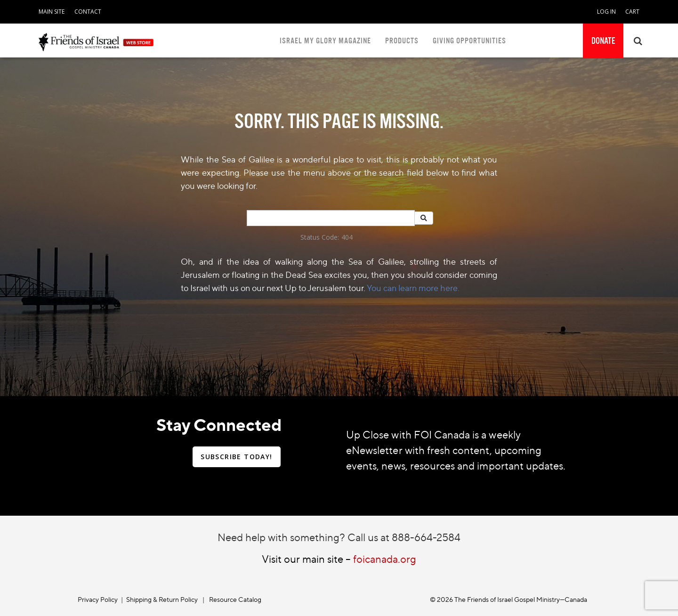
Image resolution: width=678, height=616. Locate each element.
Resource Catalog (235, 599)
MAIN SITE (52, 12)
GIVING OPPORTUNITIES (469, 41)
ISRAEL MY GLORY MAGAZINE (325, 41)
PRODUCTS (402, 41)
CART (632, 12)
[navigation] (52, 10)
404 (347, 237)
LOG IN (606, 12)
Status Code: (320, 237)
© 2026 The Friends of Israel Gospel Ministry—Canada (508, 599)
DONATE (603, 41)
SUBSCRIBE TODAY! (236, 457)
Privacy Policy (98, 599)
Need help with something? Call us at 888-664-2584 (339, 537)
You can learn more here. (413, 288)
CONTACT (88, 12)
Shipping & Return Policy (162, 599)
